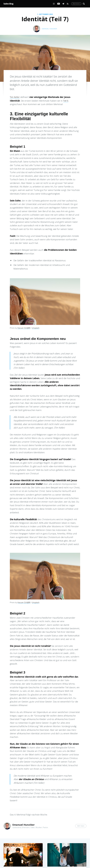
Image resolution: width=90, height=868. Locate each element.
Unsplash (36, 328)
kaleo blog (8, 4)
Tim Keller (15, 97)
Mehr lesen (81, 826)
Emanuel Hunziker (49, 29)
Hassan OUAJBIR (24, 328)
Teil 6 (66, 101)
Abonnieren (76, 4)
